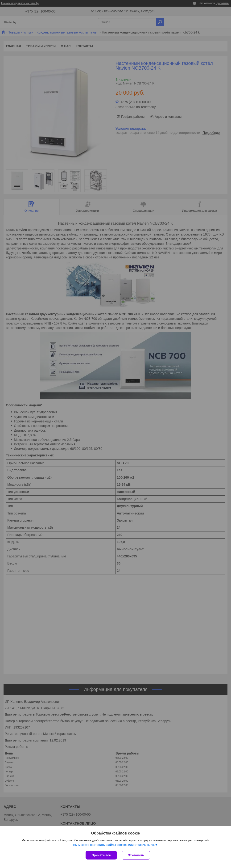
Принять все (101, 855)
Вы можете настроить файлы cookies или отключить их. (114, 845)
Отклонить (136, 855)
